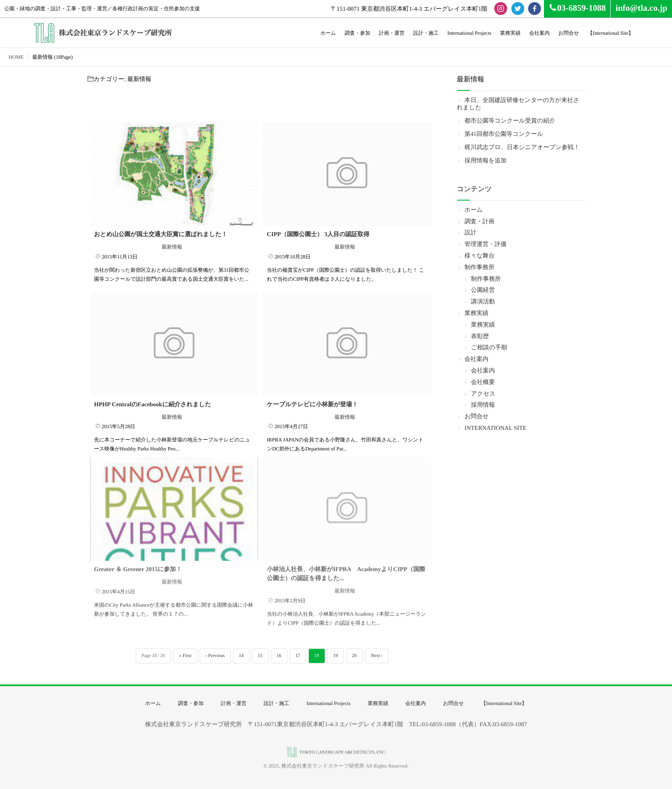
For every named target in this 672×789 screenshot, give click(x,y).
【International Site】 (611, 33)
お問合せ (569, 33)
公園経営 (483, 290)
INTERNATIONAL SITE (496, 428)
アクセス (483, 394)
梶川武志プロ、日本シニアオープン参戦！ (522, 148)
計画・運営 (391, 33)
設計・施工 (426, 33)
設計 (471, 233)
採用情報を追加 (486, 161)
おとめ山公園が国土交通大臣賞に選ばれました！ (161, 233)
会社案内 (539, 33)
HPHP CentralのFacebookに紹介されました (153, 403)
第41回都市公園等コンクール (504, 134)
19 (336, 656)
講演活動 (483, 302)
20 (354, 656)
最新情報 (172, 245)
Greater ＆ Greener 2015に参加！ (138, 562)
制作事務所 (480, 268)
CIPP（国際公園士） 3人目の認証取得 (318, 233)
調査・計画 (480, 222)
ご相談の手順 (489, 348)
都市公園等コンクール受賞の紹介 (510, 121)
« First (185, 656)
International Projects (469, 33)
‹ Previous (215, 656)
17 (298, 656)
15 (260, 656)
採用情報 (483, 405)
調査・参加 (357, 33)
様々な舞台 (480, 256)
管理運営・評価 (486, 244)
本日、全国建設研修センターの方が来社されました (518, 104)
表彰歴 (480, 337)
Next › (377, 656)
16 (279, 656)
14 (241, 656)
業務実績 (510, 33)
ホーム (328, 33)
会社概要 (483, 382)
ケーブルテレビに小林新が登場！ (312, 403)
